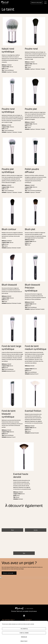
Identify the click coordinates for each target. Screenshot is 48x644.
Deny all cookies (24, 633)
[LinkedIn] (24, 616)
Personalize (24, 637)
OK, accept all (24, 629)
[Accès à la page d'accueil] (5, 3)
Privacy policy (24, 641)
